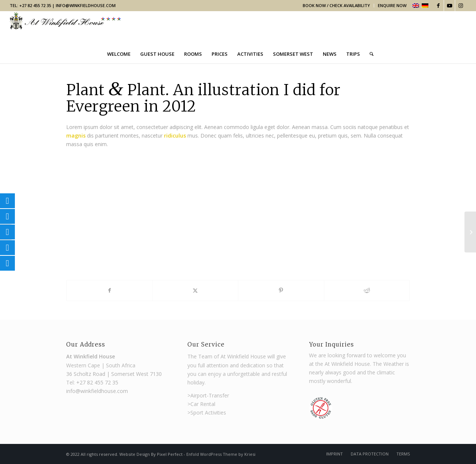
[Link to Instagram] (461, 6)
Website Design (135, 454)
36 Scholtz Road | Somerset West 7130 (114, 374)
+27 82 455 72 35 (97, 382)
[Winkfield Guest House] (65, 28)
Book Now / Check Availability (336, 5)
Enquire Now (392, 5)
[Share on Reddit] (367, 290)
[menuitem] (337, 6)
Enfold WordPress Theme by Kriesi (221, 454)
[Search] (369, 54)
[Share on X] (196, 290)
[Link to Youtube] (449, 6)
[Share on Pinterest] (281, 290)
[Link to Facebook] (438, 6)
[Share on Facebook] (110, 290)
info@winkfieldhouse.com (86, 5)
